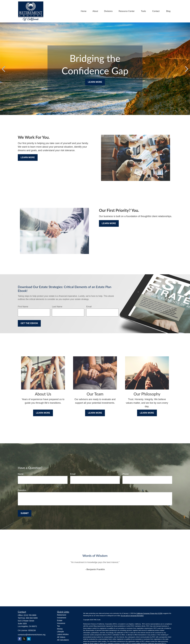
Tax (59, 626)
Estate (60, 620)
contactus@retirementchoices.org (32, 635)
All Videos (61, 637)
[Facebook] (20, 639)
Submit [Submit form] (25, 513)
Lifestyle (60, 632)
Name (21, 474)
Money (60, 629)
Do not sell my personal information (132, 616)
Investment (62, 618)
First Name (23, 307)
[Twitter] (24, 639)
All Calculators (63, 640)
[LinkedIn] (29, 639)
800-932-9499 (32, 618)
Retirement (62, 615)
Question (22, 490)
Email (89, 307)
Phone (125, 474)
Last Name (57, 307)
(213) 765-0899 (30, 615)
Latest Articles (63, 634)
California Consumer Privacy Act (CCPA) (149, 613)
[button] (84, 11)
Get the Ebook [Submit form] (29, 323)
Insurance (61, 623)
